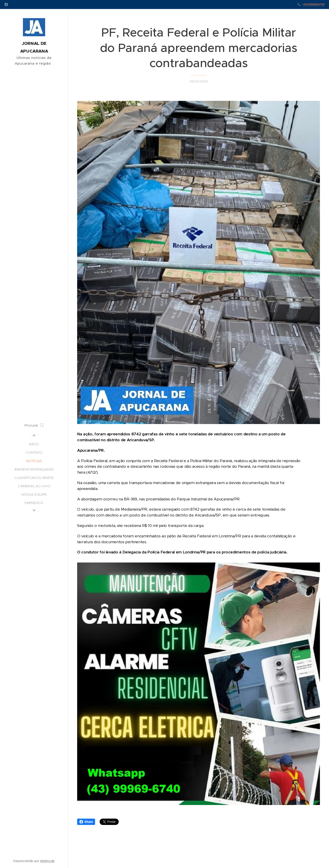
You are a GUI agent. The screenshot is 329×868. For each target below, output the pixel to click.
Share (86, 822)
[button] (34, 425)
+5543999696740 (313, 4)
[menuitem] (34, 444)
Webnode (47, 861)
